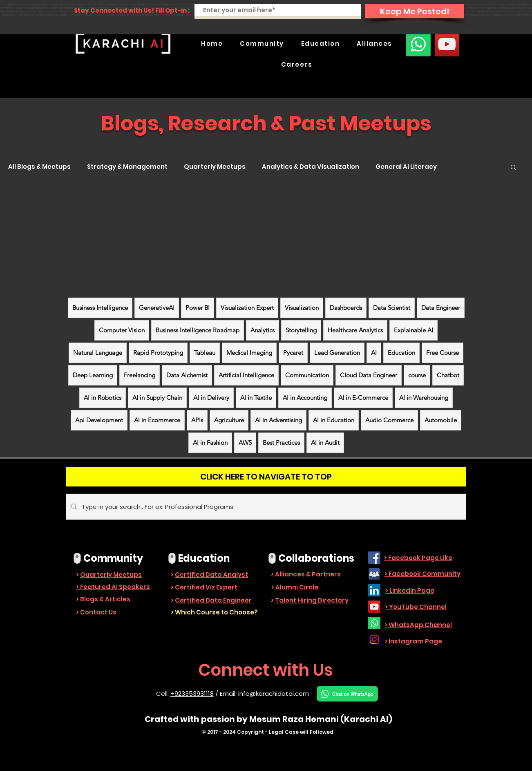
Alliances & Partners (308, 574)
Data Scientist (392, 308)
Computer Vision (122, 330)
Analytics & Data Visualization (311, 167)
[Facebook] (374, 558)
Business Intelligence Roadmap (198, 330)
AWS (245, 443)
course (417, 375)
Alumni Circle (297, 587)
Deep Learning (93, 375)
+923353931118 (192, 694)
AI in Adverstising (278, 420)
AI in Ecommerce (157, 420)
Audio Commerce (389, 420)
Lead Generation (337, 353)
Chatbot (448, 375)
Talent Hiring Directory (312, 600)
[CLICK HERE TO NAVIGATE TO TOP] (266, 477)
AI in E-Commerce (363, 398)
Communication (307, 375)
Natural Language (98, 353)
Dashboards (346, 308)
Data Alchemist (187, 375)
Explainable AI (414, 330)
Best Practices (281, 443)
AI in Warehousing (424, 398)
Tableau (205, 353)
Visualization (302, 308)
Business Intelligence (100, 308)
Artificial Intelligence (246, 375)
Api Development (99, 420)
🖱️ (77, 558)
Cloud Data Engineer (369, 375)
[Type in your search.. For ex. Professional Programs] (265, 507)
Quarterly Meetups (215, 167)
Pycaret (293, 353)
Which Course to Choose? (216, 612)
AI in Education (334, 420)
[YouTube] (447, 44)
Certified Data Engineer (213, 600)
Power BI (198, 308)
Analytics (263, 330)
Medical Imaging (249, 353)
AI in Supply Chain (157, 398)
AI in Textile (256, 398)
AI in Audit (325, 443)
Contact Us (98, 612)
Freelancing (140, 375)
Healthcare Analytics (355, 330)
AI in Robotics (103, 398)
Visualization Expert (247, 308)
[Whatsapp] (418, 44)
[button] (262, 44)
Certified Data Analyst (211, 575)
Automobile (441, 420)
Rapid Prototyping (158, 353)
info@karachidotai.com (274, 694)
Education (401, 353)
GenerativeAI (157, 308)
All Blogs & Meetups (39, 167)
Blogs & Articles (105, 599)
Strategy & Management (127, 167)
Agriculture (229, 420)
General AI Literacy (406, 167)
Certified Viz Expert (206, 587)
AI (374, 353)
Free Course (443, 353)
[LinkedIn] (374, 590)
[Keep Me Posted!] (415, 11)
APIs (197, 420)
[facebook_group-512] (374, 574)
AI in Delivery (211, 398)
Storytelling (301, 330)
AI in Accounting (305, 398)
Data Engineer (441, 308)
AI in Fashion (210, 443)
